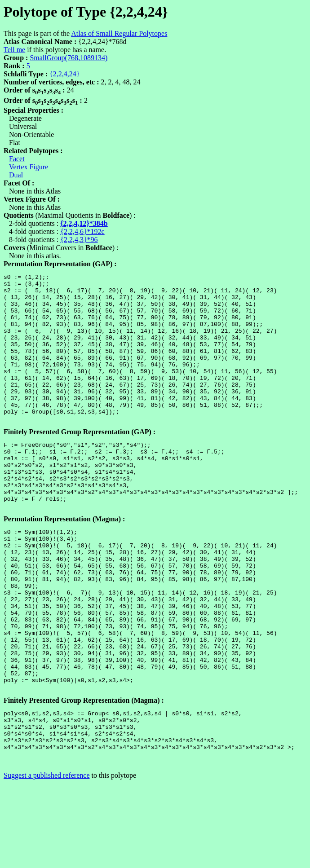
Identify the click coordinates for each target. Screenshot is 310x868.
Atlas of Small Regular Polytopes (119, 33)
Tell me (14, 50)
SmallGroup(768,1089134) (69, 58)
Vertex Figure (29, 167)
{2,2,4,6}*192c (82, 231)
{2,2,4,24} (64, 74)
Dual (16, 175)
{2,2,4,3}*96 (79, 240)
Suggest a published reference (46, 860)
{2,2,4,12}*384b (84, 223)
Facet (17, 159)
